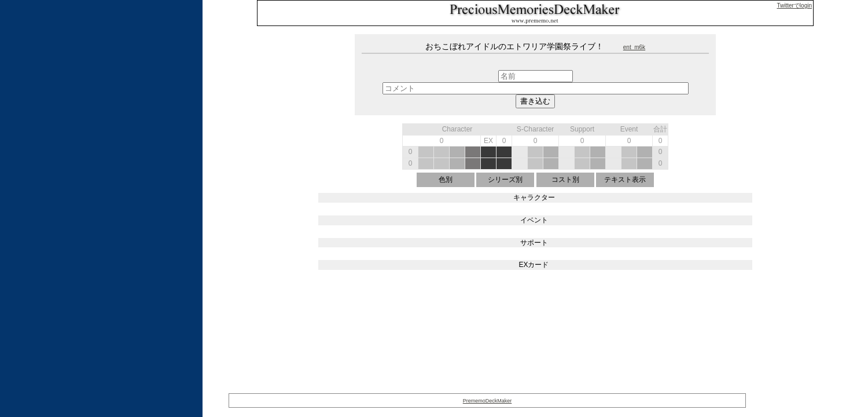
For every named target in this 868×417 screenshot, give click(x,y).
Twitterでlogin (794, 6)
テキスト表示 (625, 180)
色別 (446, 180)
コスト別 (565, 180)
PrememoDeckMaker (488, 401)
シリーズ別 (505, 180)
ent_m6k (634, 47)
